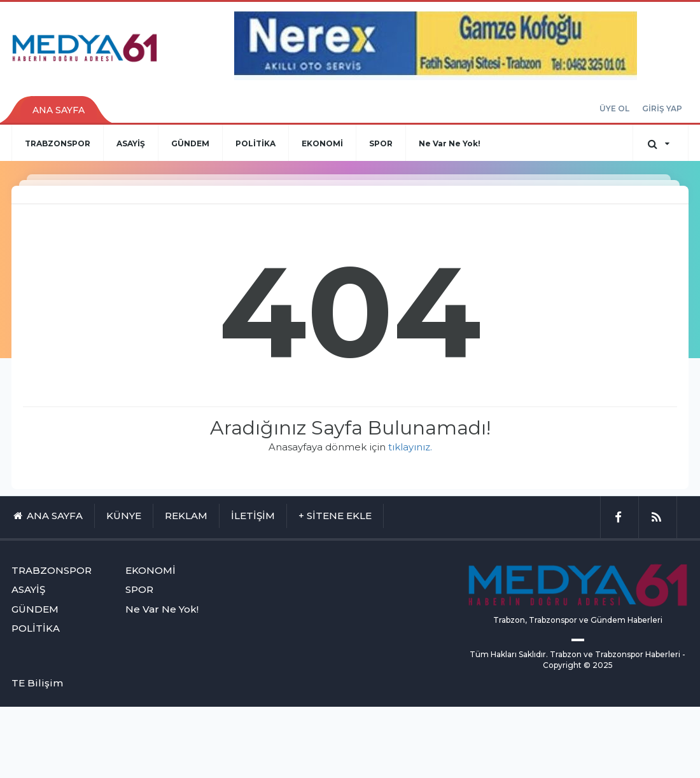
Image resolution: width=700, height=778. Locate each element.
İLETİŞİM (253, 516)
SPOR (381, 143)
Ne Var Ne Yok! (450, 143)
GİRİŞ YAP (662, 108)
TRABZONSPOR (58, 143)
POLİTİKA (255, 143)
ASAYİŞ (131, 143)
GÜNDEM (190, 143)
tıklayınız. (410, 447)
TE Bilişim (37, 683)
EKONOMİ (322, 143)
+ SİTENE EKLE (335, 516)
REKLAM (186, 516)
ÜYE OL (614, 108)
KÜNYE (124, 516)
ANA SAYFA (59, 110)
